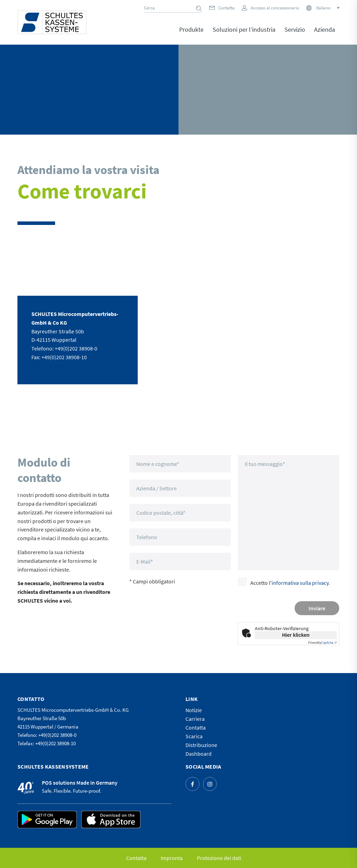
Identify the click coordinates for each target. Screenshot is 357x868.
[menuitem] (191, 35)
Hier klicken (296, 635)
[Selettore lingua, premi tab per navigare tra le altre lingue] (327, 8)
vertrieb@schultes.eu (56, 366)
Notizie (194, 710)
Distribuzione (201, 745)
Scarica (194, 736)
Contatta (226, 8)
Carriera (195, 719)
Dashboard (199, 754)
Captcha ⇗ (322, 643)
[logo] (52, 22)
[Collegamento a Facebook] (192, 784)
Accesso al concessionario (275, 8)
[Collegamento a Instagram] (210, 784)
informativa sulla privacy (300, 583)
